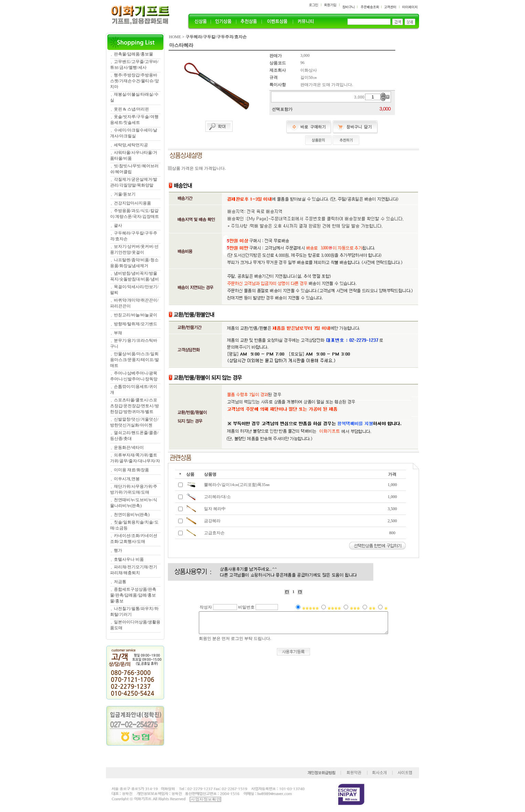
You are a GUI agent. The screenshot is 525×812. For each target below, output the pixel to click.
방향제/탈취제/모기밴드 (136, 324)
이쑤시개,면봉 (127, 479)
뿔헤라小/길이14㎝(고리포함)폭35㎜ (237, 485)
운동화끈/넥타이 (129, 447)
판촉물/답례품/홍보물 (134, 54)
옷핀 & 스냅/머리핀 (132, 109)
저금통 (120, 582)
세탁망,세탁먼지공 (131, 145)
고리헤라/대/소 (218, 497)
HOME (175, 37)
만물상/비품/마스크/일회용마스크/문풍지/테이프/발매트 (135, 360)
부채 (118, 333)
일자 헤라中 (215, 509)
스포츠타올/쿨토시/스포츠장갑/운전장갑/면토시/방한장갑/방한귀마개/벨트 (135, 406)
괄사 (118, 225)
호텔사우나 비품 (129, 559)
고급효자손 (214, 533)
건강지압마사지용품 (132, 203)
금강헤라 (212, 521)
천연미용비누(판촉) (132, 515)
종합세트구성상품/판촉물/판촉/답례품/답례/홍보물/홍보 (133, 595)
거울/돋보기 (125, 194)
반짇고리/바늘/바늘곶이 (136, 315)
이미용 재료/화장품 (131, 470)
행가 (118, 550)
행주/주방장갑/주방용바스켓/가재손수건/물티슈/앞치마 (135, 81)
